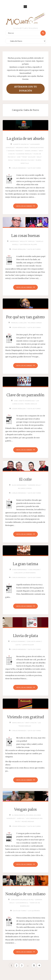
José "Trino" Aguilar (26, 157)
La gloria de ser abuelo (25, 139)
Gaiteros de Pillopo (28, 244)
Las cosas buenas (26, 236)
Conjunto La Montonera (25, 573)
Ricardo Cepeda (35, 323)
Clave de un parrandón (25, 395)
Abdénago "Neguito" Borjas (22, 241)
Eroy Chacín (31, 723)
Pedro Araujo (31, 404)
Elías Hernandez (19, 485)
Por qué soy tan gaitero (25, 317)
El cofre (25, 479)
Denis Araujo (18, 723)
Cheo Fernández (20, 570)
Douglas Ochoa (37, 147)
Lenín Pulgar (28, 645)
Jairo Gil (21, 818)
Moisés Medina (28, 821)
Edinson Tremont (15, 151)
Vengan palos (25, 809)
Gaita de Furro (34, 168)
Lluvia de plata (26, 636)
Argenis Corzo (22, 147)
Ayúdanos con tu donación (26, 89)
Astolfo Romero (18, 641)
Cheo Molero (34, 570)
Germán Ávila (34, 485)
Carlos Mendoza (19, 168)
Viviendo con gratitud (26, 717)
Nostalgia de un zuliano (25, 894)
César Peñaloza (19, 249)
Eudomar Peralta (24, 154)
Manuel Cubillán (19, 323)
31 (34, 965)
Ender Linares (31, 151)
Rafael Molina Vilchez (24, 160)
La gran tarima (25, 564)
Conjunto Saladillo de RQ (22, 900)
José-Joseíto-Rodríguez (24, 401)
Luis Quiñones (34, 911)
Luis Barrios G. (22, 903)
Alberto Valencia (21, 144)
